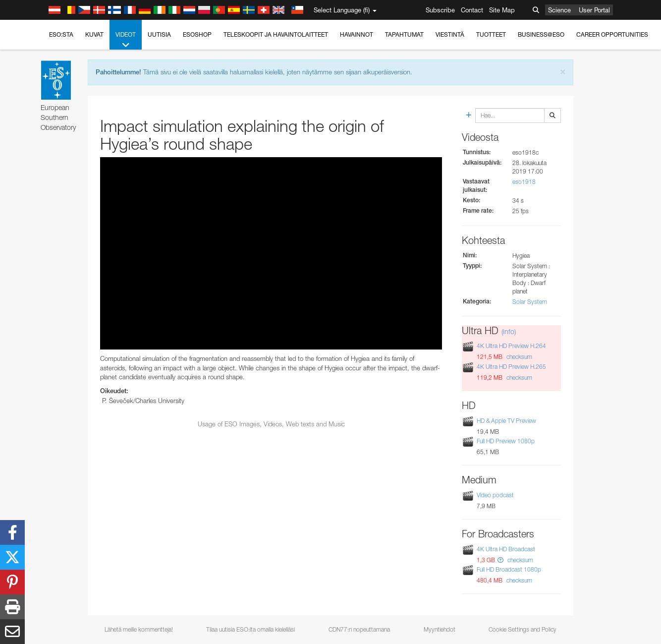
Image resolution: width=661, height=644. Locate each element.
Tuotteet (491, 34)
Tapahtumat (404, 34)
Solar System (530, 302)
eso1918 (524, 182)
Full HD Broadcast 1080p (509, 569)
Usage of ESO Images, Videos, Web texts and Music (271, 424)
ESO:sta (61, 34)
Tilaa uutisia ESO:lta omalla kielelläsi (250, 629)
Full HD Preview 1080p (506, 441)
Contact (472, 10)
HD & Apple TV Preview (506, 421)
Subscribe (440, 10)
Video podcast (495, 495)
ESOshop (197, 34)
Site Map (502, 10)
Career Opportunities (612, 34)
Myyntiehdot (440, 629)
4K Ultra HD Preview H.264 (511, 346)
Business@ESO (541, 34)
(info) (509, 331)
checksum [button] (519, 357)
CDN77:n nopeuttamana (359, 629)
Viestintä (450, 34)
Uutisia (159, 34)
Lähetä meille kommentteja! (139, 629)
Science (559, 10)
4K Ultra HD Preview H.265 (511, 367)
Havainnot (357, 34)
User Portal (594, 10)
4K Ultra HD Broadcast (506, 549)
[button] (500, 560)
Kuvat (94, 34)
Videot (126, 40)
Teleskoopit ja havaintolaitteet (276, 34)
